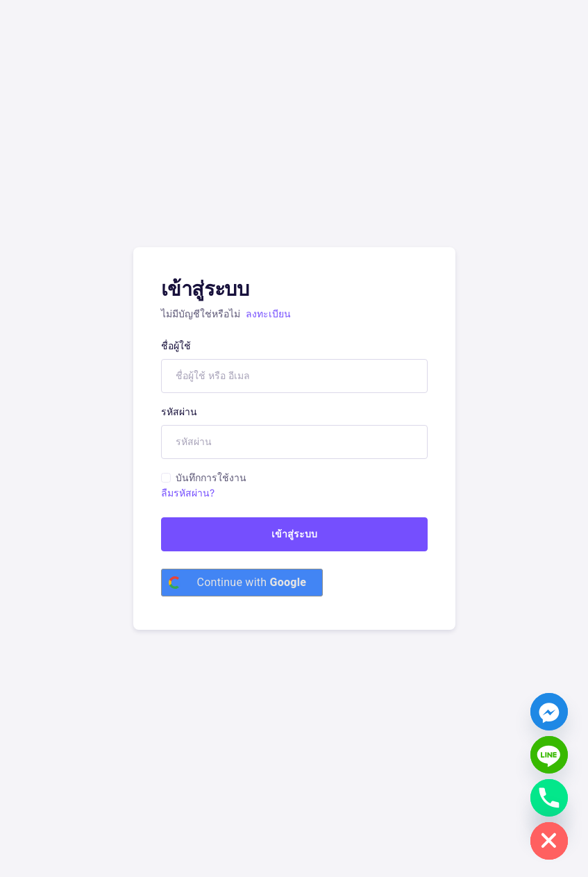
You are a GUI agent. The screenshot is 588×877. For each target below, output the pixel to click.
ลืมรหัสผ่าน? (188, 493)
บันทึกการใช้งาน (211, 477)
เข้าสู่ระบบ (294, 534)
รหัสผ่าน (179, 411)
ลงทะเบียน (268, 314)
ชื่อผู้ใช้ (176, 345)
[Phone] (549, 798)
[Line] (549, 755)
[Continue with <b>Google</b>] (242, 583)
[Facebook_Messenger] (549, 712)
